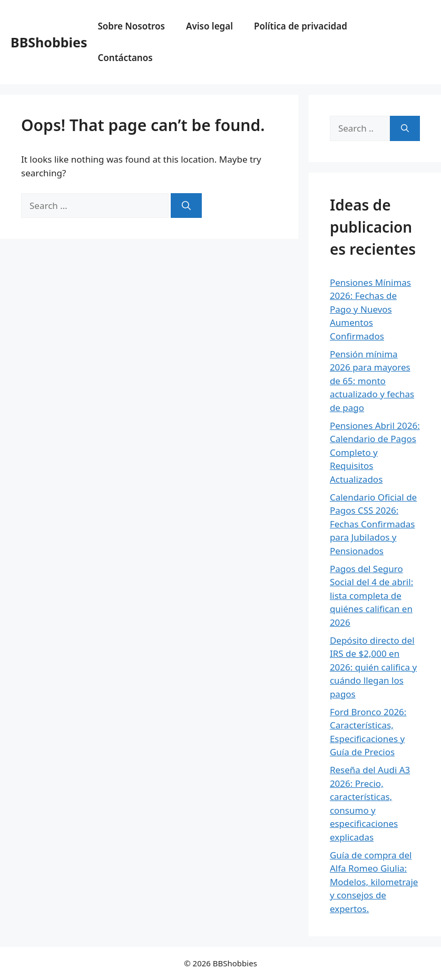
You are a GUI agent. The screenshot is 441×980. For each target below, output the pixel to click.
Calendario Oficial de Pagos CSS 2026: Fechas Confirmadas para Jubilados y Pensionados (373, 524)
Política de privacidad (301, 26)
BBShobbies (49, 42)
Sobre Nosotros (131, 26)
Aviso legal (209, 26)
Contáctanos (125, 58)
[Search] (186, 206)
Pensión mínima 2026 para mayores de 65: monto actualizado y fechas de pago (372, 381)
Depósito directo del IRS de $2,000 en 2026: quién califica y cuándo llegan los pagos (373, 667)
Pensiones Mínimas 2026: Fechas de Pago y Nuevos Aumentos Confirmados (370, 309)
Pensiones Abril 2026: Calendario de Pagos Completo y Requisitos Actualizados (375, 452)
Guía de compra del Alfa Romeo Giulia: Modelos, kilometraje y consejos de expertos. (374, 882)
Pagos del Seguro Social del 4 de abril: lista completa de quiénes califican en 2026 (371, 596)
